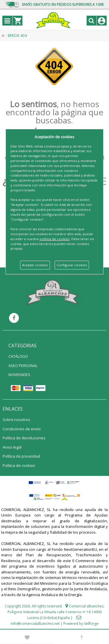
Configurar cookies (72, 265)
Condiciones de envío (22, 429)
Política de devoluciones (24, 438)
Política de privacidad (21, 456)
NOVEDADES (19, 375)
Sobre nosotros (16, 420)
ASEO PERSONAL (23, 366)
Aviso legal (12, 447)
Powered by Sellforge (81, 624)
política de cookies (54, 239)
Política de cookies (19, 465)
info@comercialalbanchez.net (35, 624)
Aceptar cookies (35, 265)
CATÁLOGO (18, 356)
